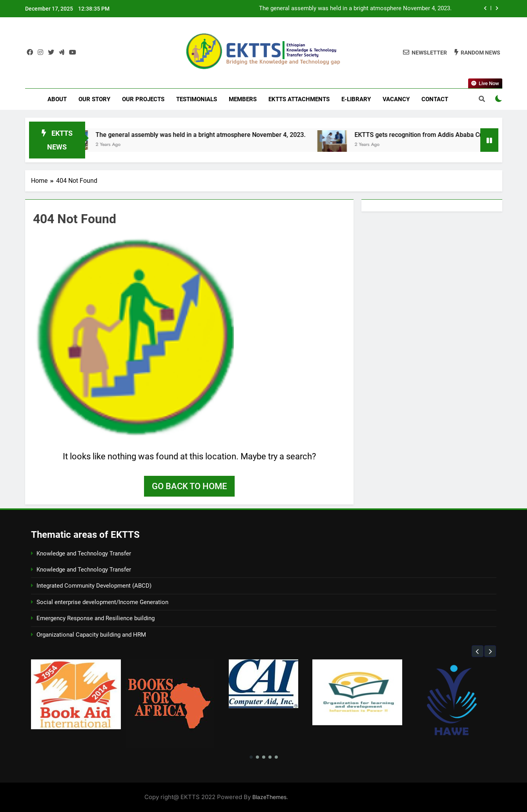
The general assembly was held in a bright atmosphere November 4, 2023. (355, 9)
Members (243, 99)
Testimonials (197, 99)
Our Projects (143, 99)
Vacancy (396, 99)
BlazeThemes (269, 797)
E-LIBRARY (356, 99)
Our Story (94, 99)
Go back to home (189, 486)
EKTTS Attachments (299, 99)
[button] (478, 651)
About (57, 99)
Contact (435, 99)
